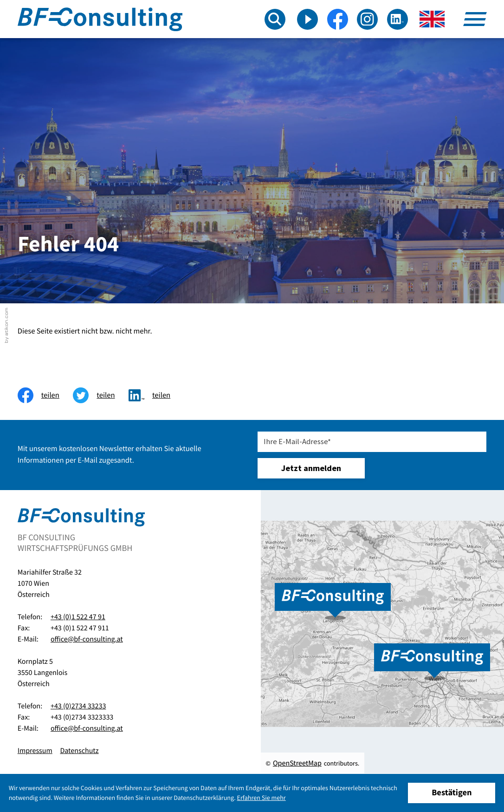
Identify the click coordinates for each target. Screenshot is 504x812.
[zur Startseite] (100, 19)
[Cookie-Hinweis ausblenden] (452, 793)
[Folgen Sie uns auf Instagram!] (367, 19)
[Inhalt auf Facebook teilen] (45, 395)
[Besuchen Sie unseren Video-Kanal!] (307, 19)
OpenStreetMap (297, 763)
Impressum (35, 751)
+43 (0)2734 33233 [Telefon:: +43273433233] (78, 706)
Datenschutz (79, 751)
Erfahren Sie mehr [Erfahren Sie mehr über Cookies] (262, 798)
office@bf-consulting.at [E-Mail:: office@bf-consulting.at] (87, 639)
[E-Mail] (372, 442)
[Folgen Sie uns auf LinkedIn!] (397, 19)
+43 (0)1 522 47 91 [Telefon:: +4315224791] (78, 617)
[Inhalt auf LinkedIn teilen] (156, 395)
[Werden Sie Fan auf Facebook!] (338, 19)
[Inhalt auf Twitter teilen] (101, 395)
